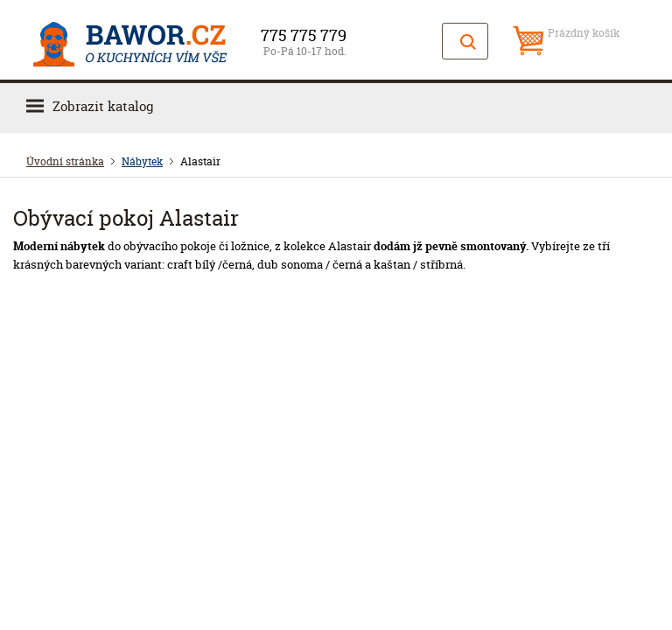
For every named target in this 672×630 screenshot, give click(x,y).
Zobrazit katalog (103, 106)
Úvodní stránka (65, 161)
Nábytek (142, 161)
